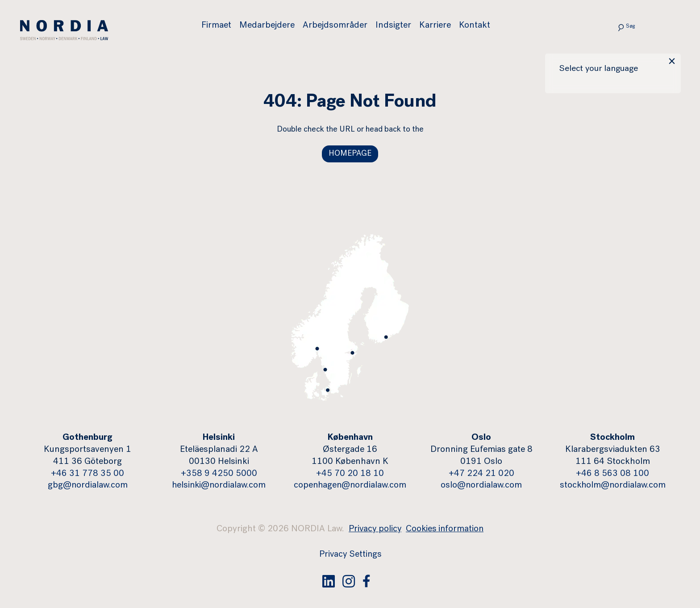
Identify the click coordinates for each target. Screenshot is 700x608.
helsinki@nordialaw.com (219, 486)
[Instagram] (349, 581)
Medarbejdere (267, 26)
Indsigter (394, 26)
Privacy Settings (350, 555)
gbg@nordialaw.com (88, 486)
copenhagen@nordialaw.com (350, 486)
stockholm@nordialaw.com (613, 486)
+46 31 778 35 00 (87, 474)
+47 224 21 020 (481, 474)
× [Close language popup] (671, 63)
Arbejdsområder (335, 26)
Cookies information (446, 530)
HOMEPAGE (350, 154)
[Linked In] (329, 581)
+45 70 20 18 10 (350, 474)
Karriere (435, 26)
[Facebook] (367, 581)
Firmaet (217, 26)
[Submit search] (614, 27)
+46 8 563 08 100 (612, 474)
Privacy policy (374, 530)
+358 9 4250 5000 (219, 474)
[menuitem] (221, 26)
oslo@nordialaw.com (481, 486)
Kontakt (475, 26)
